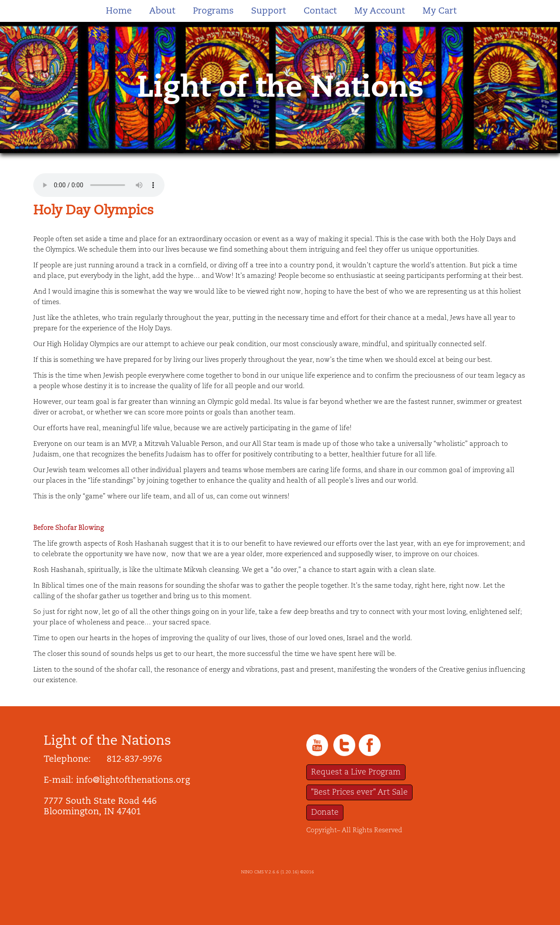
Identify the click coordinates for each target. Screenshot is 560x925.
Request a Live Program (356, 772)
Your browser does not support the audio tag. (99, 185)
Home (119, 11)
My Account (380, 11)
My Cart (440, 11)
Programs (213, 11)
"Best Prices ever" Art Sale (359, 792)
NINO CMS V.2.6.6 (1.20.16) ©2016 (278, 872)
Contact (320, 11)
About (162, 11)
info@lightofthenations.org (133, 780)
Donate (325, 812)
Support (269, 11)
